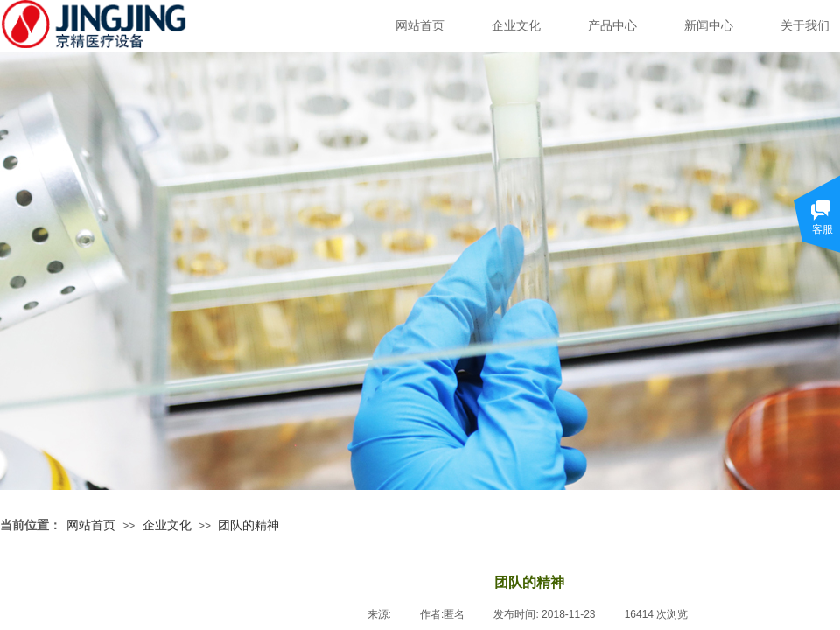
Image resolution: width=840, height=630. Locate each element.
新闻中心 (709, 26)
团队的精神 (248, 525)
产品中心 (612, 26)
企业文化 (516, 26)
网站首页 (420, 26)
